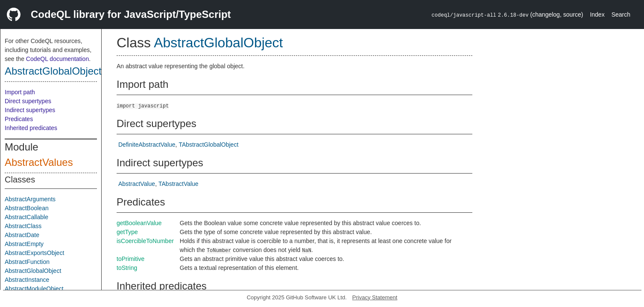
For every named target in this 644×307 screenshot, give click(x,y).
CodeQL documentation (57, 59)
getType (127, 232)
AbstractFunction (27, 262)
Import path (20, 92)
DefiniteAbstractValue (147, 145)
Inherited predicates (31, 128)
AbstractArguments (30, 199)
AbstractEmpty (24, 244)
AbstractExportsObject (34, 253)
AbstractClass (23, 226)
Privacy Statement (375, 297)
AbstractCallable (26, 217)
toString (127, 268)
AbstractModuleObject (34, 289)
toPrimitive (130, 259)
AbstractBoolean (27, 208)
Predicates (19, 119)
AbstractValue (137, 184)
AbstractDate (22, 235)
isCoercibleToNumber (145, 241)
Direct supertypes (28, 101)
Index (597, 14)
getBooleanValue (139, 223)
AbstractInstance (27, 280)
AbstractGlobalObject (53, 71)
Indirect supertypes (30, 110)
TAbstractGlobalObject (208, 145)
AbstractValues (39, 162)
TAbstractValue (179, 184)
